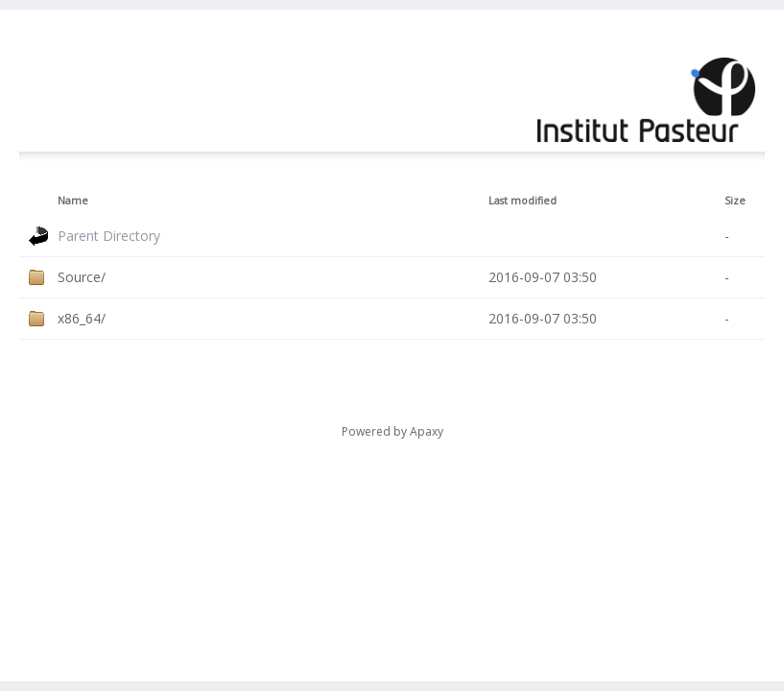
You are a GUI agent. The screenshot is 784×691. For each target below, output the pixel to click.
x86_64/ (82, 318)
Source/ (82, 277)
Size (735, 201)
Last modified (523, 201)
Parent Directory (109, 236)
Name (73, 201)
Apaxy (427, 431)
